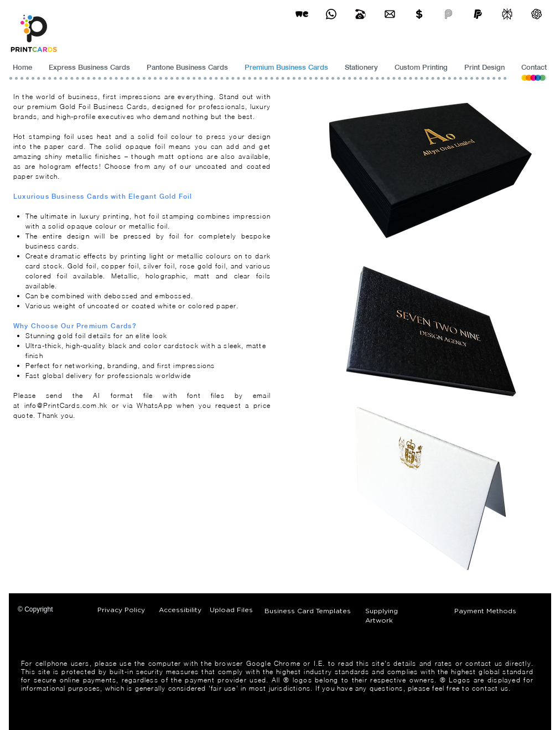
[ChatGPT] (536, 14)
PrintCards (62, 405)
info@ (34, 405)
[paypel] (478, 14)
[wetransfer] (302, 14)
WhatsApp (157, 405)
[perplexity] (507, 14)
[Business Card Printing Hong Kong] (331, 14)
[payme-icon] (448, 14)
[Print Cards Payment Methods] (419, 14)
